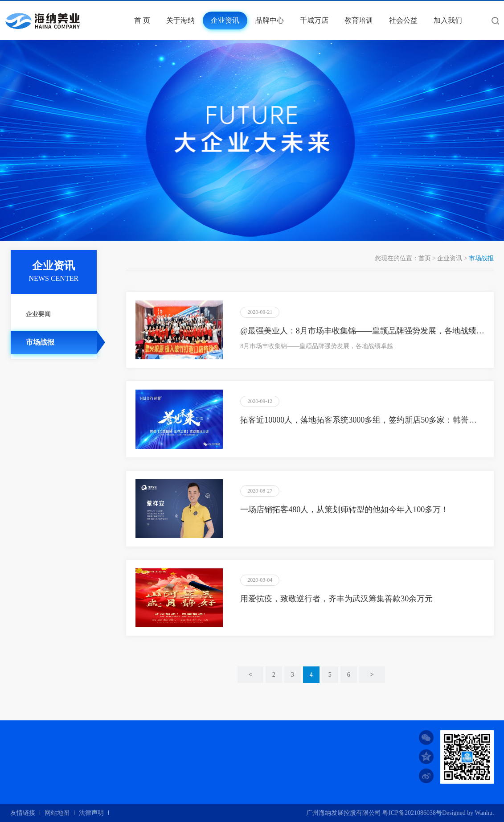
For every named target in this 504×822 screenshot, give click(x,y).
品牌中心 (270, 20)
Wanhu (484, 813)
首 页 (142, 20)
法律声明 (91, 813)
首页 (425, 258)
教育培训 (359, 20)
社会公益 (403, 20)
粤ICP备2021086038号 (412, 813)
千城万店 (314, 20)
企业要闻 (38, 314)
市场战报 (40, 342)
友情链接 (23, 813)
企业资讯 (225, 20)
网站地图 (57, 813)
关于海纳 (180, 20)
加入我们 (448, 20)
